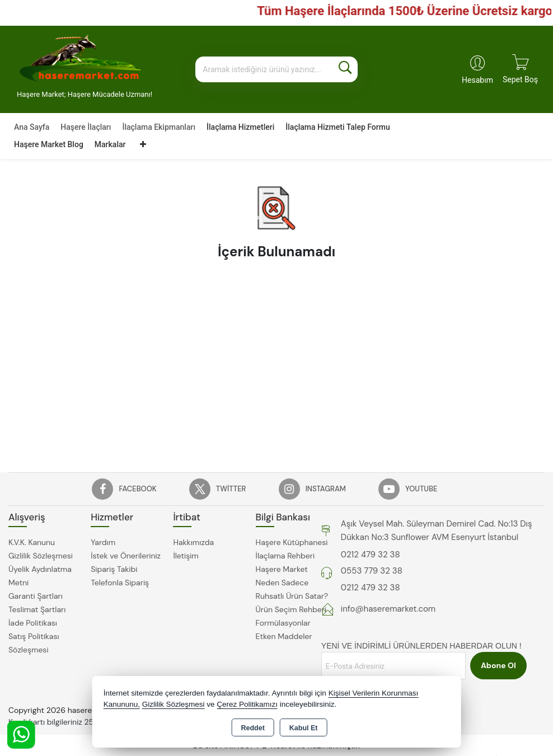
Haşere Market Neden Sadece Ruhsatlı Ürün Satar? (292, 583)
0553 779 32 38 (372, 571)
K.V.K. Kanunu (32, 542)
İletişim (186, 556)
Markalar (110, 144)
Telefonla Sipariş (120, 583)
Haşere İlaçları (86, 127)
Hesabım (477, 80)
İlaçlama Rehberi (285, 556)
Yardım (103, 542)
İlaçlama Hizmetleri (240, 127)
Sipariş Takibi (114, 569)
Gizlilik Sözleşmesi (41, 556)
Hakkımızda (193, 542)
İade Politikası (33, 623)
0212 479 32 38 (371, 555)
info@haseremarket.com (388, 609)
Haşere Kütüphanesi (292, 542)
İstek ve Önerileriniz (126, 556)
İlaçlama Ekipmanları (159, 127)
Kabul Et (304, 728)
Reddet (252, 728)
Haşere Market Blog (49, 144)
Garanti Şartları (36, 596)
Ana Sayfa (32, 127)
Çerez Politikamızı (247, 704)
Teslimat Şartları (37, 609)
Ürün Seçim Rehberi (291, 609)
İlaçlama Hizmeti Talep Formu (338, 127)
